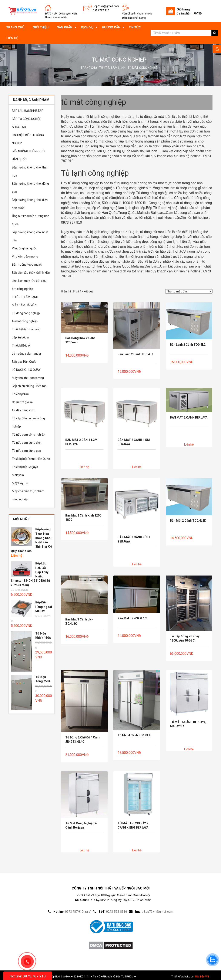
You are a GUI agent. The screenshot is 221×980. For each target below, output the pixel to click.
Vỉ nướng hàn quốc (24, 248)
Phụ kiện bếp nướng (25, 256)
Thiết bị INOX (20, 394)
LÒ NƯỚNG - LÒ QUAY (26, 370)
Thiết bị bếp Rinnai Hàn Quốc (31, 459)
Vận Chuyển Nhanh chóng (137, 14)
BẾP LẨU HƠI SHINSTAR (28, 111)
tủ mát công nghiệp (25, 321)
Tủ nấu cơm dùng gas (26, 451)
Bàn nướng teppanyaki (27, 265)
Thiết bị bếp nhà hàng (26, 329)
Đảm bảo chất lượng (134, 18)
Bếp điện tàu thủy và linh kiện (31, 273)
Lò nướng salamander (27, 354)
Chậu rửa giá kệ (22, 402)
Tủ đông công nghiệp (26, 313)
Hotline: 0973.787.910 (28, 976)
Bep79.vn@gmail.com (106, 6)
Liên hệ (12, 38)
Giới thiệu (41, 27)
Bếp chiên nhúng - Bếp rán (29, 386)
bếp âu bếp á (20, 337)
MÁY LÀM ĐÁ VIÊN (24, 305)
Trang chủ (15, 27)
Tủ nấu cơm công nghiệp (28, 435)
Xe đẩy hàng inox (23, 410)
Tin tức (135, 27)
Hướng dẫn (111, 27)
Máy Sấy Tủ (20, 483)
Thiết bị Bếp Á (21, 345)
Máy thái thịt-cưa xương (28, 378)
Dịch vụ (87, 27)
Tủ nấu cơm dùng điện (27, 443)
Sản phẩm (65, 27)
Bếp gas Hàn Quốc (24, 362)
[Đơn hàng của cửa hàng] (189, 291)
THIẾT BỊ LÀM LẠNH (112, 68)
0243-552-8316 (117, 912)
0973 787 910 (101, 10)
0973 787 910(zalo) (78, 912)
